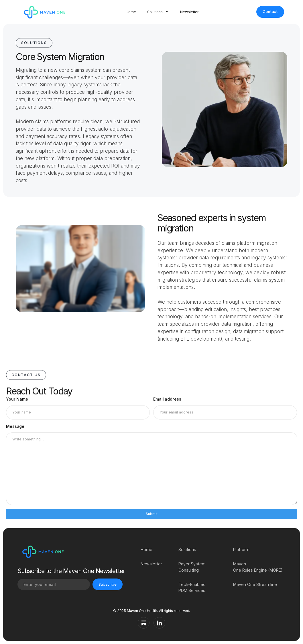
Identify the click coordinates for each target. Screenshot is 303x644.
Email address (167, 400)
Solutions (187, 549)
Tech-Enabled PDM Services (192, 587)
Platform (241, 549)
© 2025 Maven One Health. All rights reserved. (151, 611)
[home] (44, 12)
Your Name (17, 400)
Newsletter (189, 12)
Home (131, 12)
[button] (158, 12)
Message (15, 428)
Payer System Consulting (192, 567)
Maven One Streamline (255, 584)
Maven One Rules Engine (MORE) (258, 567)
